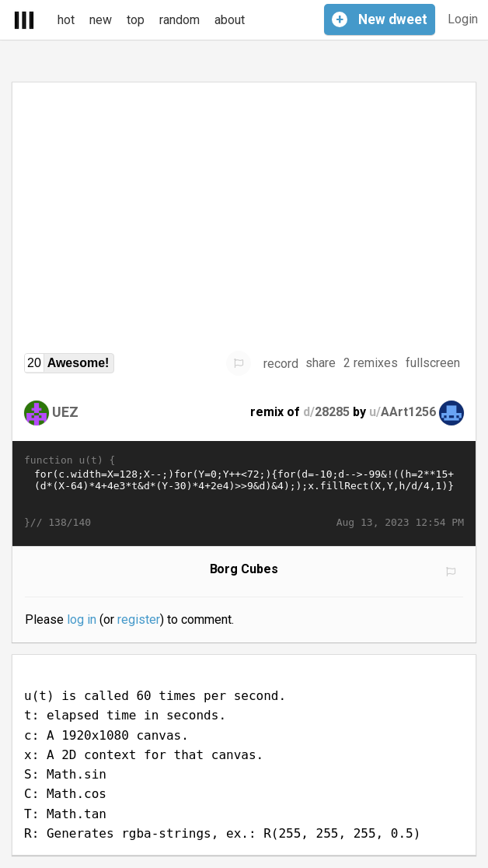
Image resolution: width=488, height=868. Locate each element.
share (321, 363)
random (180, 20)
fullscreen (433, 363)
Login (463, 19)
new (101, 20)
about (230, 20)
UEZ (65, 411)
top (136, 20)
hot (66, 20)
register (139, 619)
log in (82, 619)
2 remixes (371, 363)
